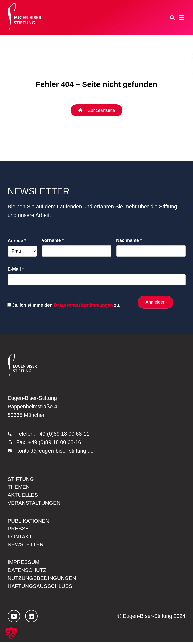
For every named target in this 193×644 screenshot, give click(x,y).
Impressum (24, 563)
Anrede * (17, 241)
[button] (11, 633)
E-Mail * (16, 269)
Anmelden (155, 302)
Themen (19, 487)
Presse (18, 529)
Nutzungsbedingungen (42, 579)
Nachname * (129, 240)
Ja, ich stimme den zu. (66, 305)
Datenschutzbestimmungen (83, 305)
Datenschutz (27, 571)
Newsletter (26, 545)
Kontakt (20, 537)
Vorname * (53, 240)
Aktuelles (23, 495)
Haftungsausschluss (40, 587)
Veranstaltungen (34, 503)
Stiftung (21, 479)
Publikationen (29, 521)
